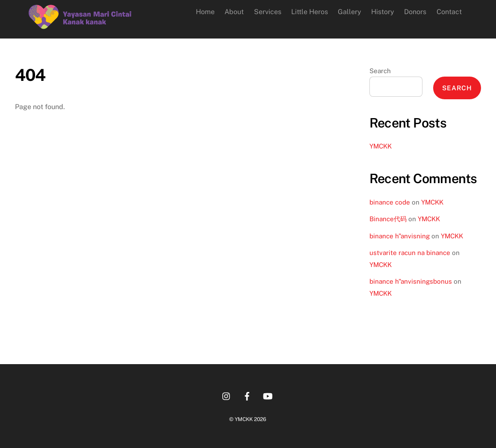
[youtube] (268, 395)
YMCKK (381, 146)
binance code (390, 202)
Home (205, 12)
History (383, 12)
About (234, 12)
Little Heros (310, 12)
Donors (415, 12)
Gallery (350, 12)
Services (268, 12)
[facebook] (247, 395)
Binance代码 (388, 219)
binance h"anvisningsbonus (411, 281)
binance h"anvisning (400, 236)
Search (380, 71)
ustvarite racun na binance (410, 253)
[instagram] (227, 395)
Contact (449, 12)
